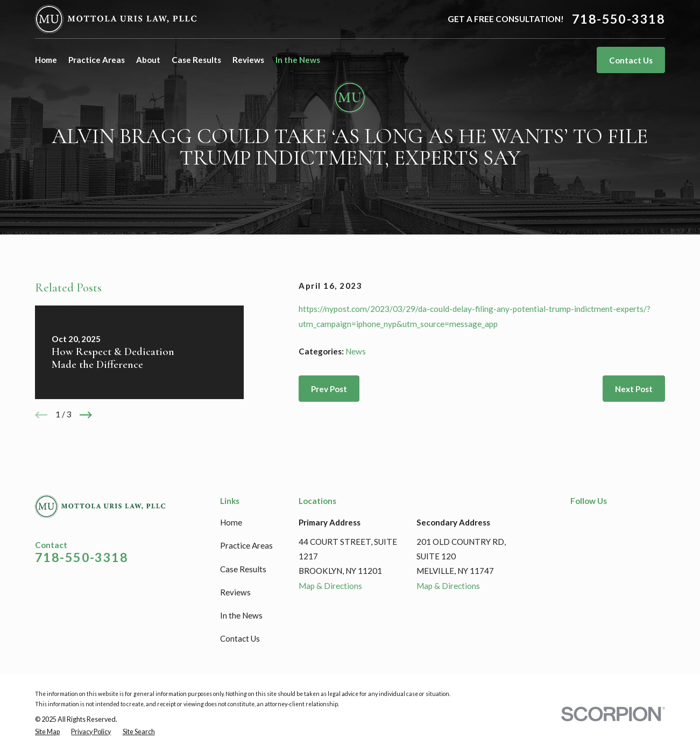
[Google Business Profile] (617, 521)
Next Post (634, 389)
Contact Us (631, 60)
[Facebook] (576, 521)
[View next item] (86, 415)
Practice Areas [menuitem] (97, 60)
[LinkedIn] (596, 521)
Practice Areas (246, 545)
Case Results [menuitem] (196, 60)
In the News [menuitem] (298, 60)
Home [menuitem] (46, 60)
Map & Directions (330, 586)
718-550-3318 (618, 19)
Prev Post (329, 389)
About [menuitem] (148, 60)
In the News (241, 615)
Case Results (243, 569)
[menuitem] (47, 732)
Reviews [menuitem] (248, 60)
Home (231, 522)
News (356, 351)
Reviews (235, 592)
